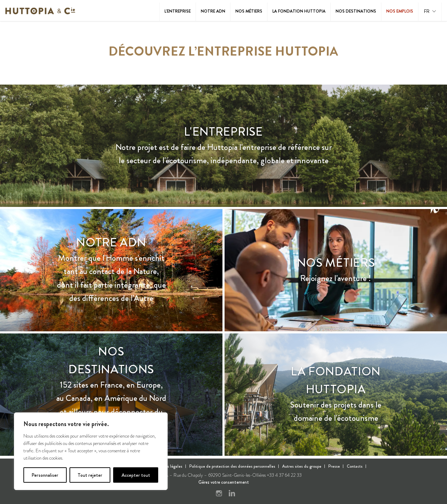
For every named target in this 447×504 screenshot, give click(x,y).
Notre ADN (213, 11)
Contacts (355, 466)
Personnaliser (45, 475)
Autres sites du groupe (302, 466)
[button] (430, 12)
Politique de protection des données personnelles (232, 466)
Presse (334, 466)
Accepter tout (136, 475)
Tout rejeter (90, 475)
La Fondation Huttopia (299, 11)
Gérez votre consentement (224, 482)
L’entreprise (178, 11)
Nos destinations (356, 11)
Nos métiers (249, 11)
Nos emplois (400, 11)
